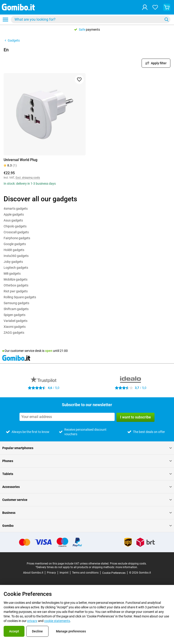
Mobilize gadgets (16, 279)
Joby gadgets (13, 262)
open (49, 351)
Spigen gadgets (14, 315)
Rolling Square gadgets (20, 297)
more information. (127, 567)
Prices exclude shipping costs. (128, 564)
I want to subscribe (135, 417)
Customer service (87, 500)
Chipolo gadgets (15, 226)
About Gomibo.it (33, 573)
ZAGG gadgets (14, 333)
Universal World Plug (21, 160)
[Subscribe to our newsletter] (67, 417)
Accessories (87, 487)
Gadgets (12, 40)
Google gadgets (15, 244)
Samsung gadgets (16, 303)
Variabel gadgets (16, 321)
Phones (87, 461)
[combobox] (91, 20)
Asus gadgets (13, 220)
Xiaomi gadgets (15, 327)
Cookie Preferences (114, 573)
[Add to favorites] (79, 80)
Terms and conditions (85, 573)
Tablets (87, 474)
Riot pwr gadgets (16, 291)
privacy (32, 621)
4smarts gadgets (16, 209)
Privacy (51, 573)
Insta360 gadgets (16, 256)
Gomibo (87, 526)
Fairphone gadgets (17, 238)
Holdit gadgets (14, 250)
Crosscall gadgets (16, 232)
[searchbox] (88, 20)
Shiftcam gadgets (16, 309)
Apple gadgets (14, 214)
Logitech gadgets (16, 268)
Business (87, 513)
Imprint (64, 573)
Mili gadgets (12, 274)
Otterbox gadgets (16, 285)
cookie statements (57, 621)
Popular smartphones (87, 448)
